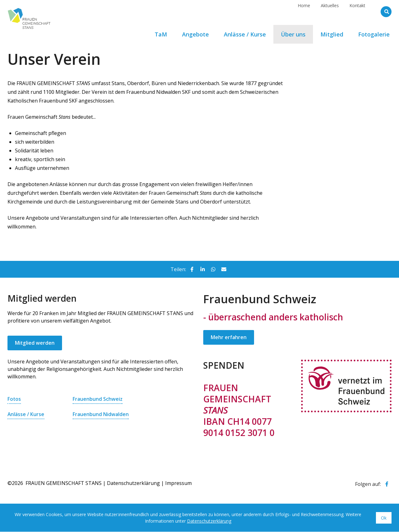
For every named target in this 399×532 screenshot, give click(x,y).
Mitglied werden (35, 343)
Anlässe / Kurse (26, 414)
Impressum (178, 483)
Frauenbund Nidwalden (101, 414)
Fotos (14, 399)
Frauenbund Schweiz (98, 399)
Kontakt (357, 11)
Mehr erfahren (229, 338)
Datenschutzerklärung (133, 483)
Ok (384, 518)
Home (304, 11)
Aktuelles (330, 11)
